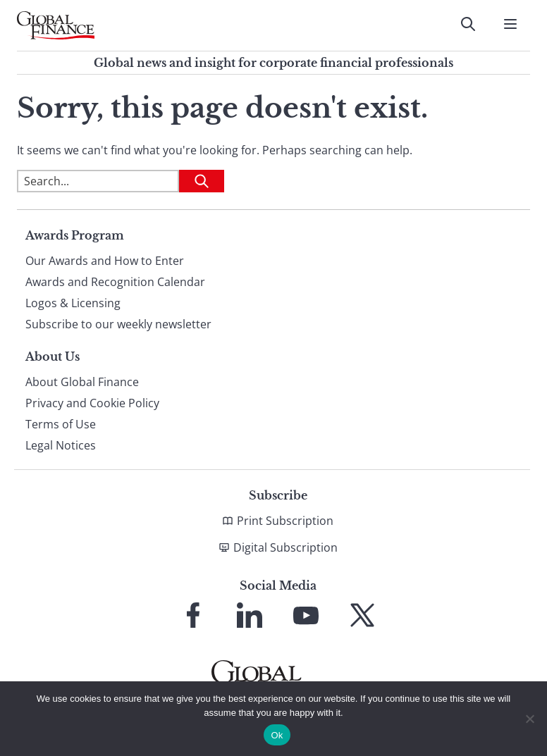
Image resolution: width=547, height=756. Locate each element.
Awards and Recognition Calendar (115, 282)
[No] (529, 719)
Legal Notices (61, 445)
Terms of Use (61, 424)
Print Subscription (285, 521)
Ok (277, 735)
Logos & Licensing (73, 303)
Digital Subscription (285, 547)
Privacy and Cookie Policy (92, 403)
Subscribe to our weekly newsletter (118, 324)
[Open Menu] (510, 24)
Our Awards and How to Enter (105, 261)
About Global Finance (82, 382)
